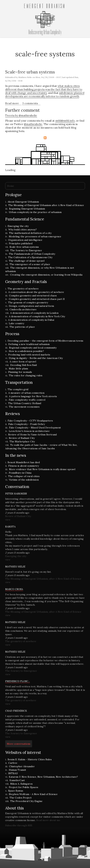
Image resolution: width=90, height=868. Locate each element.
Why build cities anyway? (23, 230)
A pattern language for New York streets (33, 396)
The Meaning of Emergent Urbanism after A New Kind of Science (46, 205)
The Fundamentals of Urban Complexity (32, 254)
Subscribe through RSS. (19, 825)
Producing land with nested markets (29, 355)
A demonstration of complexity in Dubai (31, 320)
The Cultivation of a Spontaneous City (30, 257)
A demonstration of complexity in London (34, 313)
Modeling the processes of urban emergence (35, 236)
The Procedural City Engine (26, 801)
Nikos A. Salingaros (21, 784)
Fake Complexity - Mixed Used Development (35, 428)
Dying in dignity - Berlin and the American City (36, 358)
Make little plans (18, 369)
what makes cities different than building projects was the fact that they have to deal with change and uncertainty (44, 89)
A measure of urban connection (26, 393)
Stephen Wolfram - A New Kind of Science (33, 794)
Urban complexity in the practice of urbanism (35, 212)
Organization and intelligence (25, 240)
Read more (13, 103)
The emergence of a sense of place (30, 264)
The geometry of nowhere (23, 289)
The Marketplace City (22, 441)
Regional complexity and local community (33, 348)
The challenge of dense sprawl (27, 261)
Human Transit (17, 770)
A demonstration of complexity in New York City (37, 316)
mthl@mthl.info (65, 121)
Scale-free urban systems (30, 72)
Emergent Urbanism (45, 6)
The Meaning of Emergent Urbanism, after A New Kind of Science (43, 579)
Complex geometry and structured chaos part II (37, 299)
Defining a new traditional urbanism (29, 344)
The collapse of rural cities (24, 476)
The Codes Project (21, 798)
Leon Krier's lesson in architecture (29, 431)
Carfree (13, 763)
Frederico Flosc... (18, 681)
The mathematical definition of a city (30, 233)
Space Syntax (16, 791)
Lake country (16, 323)
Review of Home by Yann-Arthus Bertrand (32, 435)
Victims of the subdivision (24, 480)
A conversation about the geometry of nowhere (36, 292)
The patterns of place (22, 327)
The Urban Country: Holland (25, 403)
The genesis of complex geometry (28, 302)
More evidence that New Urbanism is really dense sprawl (42, 469)
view (8, 520)
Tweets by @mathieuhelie (21, 115)
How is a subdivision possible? (26, 351)
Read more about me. (48, 820)
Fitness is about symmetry (24, 466)
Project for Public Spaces (23, 787)
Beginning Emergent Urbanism (27, 209)
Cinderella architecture (23, 309)
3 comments (30, 103)
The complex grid (18, 389)
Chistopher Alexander (22, 766)
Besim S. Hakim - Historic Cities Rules (30, 759)
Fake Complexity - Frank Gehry (27, 424)
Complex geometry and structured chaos (33, 296)
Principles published (21, 243)
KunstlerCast (17, 780)
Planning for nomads (20, 372)
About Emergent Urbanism (23, 202)
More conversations (19, 744)
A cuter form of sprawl (23, 362)
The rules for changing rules (26, 375)
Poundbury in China (20, 473)
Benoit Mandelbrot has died (24, 462)
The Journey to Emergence (26, 250)
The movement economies (24, 407)
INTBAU (13, 773)
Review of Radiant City (22, 438)
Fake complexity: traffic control (27, 400)
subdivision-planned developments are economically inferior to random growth (45, 95)
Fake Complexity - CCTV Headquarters (30, 421)
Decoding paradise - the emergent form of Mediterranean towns (45, 341)
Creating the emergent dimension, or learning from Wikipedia (46, 275)
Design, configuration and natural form (31, 306)
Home (11, 186)
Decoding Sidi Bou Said (23, 365)
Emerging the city (18, 226)
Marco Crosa (14, 589)
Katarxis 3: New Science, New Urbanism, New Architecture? (43, 777)
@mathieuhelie (33, 124)
